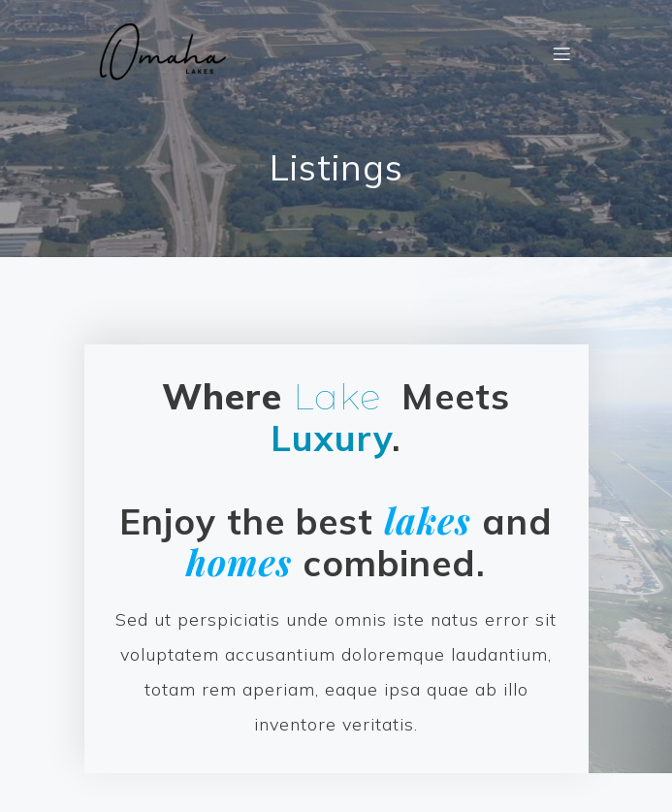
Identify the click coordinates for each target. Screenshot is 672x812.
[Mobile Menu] (562, 53)
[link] (301, 53)
